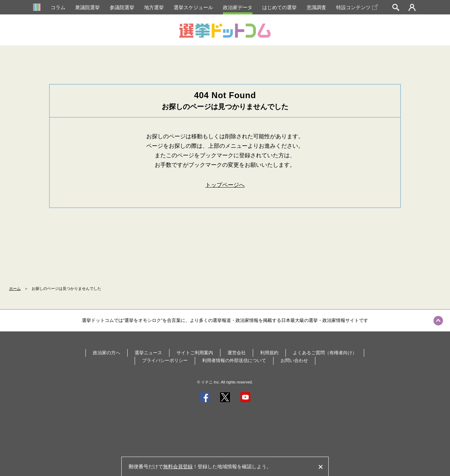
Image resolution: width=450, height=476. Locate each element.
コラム (58, 7)
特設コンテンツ (357, 7)
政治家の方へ (107, 353)
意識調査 (316, 7)
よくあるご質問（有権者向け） (325, 353)
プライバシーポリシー (165, 360)
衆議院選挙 (88, 7)
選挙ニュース (148, 353)
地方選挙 (154, 7)
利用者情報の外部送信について (234, 360)
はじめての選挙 (279, 7)
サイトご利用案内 (195, 353)
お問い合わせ (294, 360)
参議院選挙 (122, 7)
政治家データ (238, 7)
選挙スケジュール (193, 7)
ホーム (15, 288)
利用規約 (269, 353)
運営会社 (237, 353)
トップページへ (225, 185)
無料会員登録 (178, 467)
